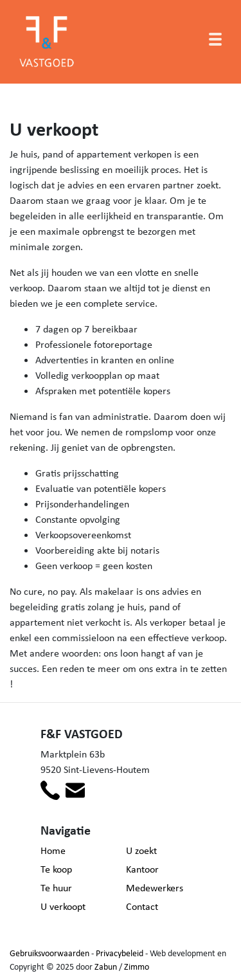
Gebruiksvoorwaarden (49, 953)
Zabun (106, 966)
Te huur (56, 888)
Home (53, 850)
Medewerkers (155, 888)
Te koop (56, 869)
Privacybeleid (120, 953)
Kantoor (142, 869)
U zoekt (141, 850)
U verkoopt (63, 906)
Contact (142, 906)
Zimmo (137, 966)
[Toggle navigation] (215, 39)
